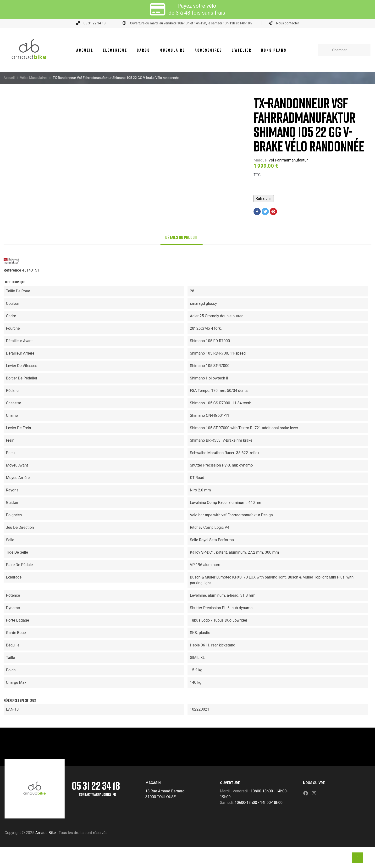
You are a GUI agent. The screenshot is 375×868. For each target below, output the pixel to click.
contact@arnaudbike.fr (97, 794)
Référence (12, 270)
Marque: (260, 160)
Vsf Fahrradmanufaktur (288, 160)
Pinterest (273, 211)
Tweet (265, 211)
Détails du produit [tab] (182, 237)
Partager (257, 211)
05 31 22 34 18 (96, 786)
